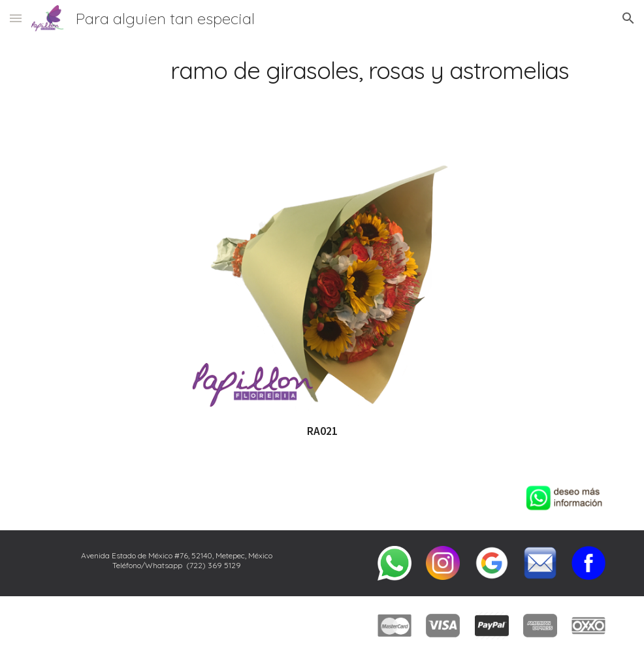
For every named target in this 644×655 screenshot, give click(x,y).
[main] (322, 71)
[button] (16, 18)
